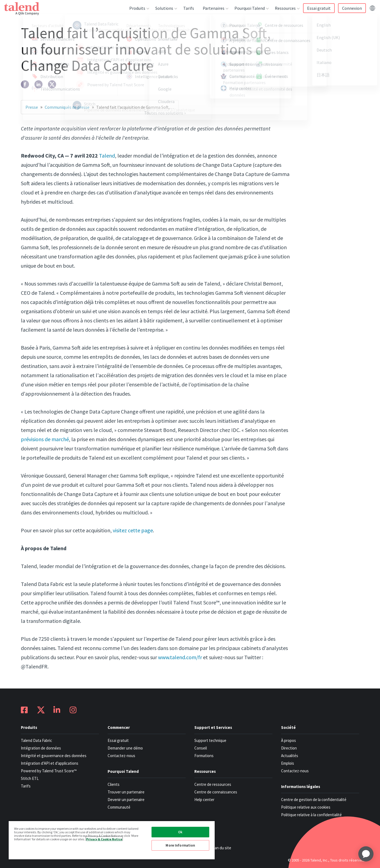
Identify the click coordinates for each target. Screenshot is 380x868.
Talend (107, 156)
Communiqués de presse (67, 107)
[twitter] (52, 84)
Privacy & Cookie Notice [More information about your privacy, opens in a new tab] (104, 839)
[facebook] (25, 84)
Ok (180, 832)
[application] (366, 854)
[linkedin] (38, 84)
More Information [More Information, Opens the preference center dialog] (180, 845)
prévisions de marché (45, 439)
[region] (112, 840)
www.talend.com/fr (180, 657)
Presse (32, 107)
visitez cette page (133, 530)
